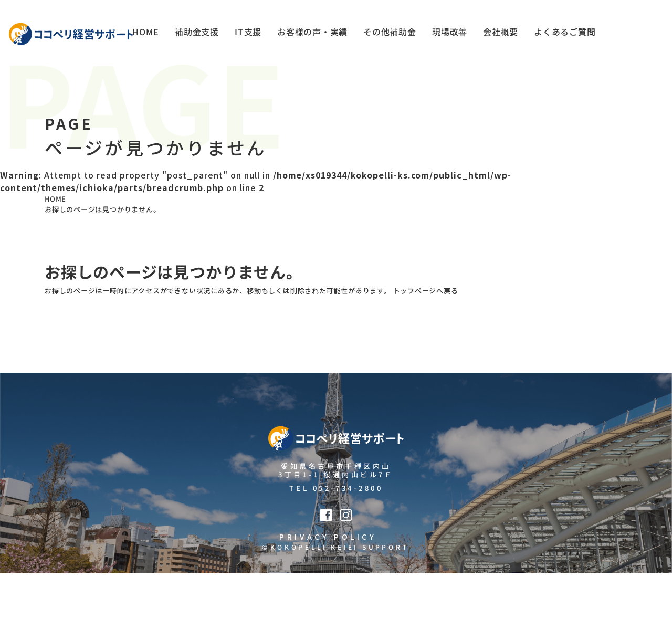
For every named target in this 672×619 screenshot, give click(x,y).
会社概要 (500, 34)
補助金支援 (193, 34)
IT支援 (245, 34)
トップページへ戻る (513, 316)
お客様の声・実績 (310, 34)
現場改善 (449, 34)
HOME (142, 34)
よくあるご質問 (565, 34)
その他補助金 (388, 34)
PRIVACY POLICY (325, 579)
